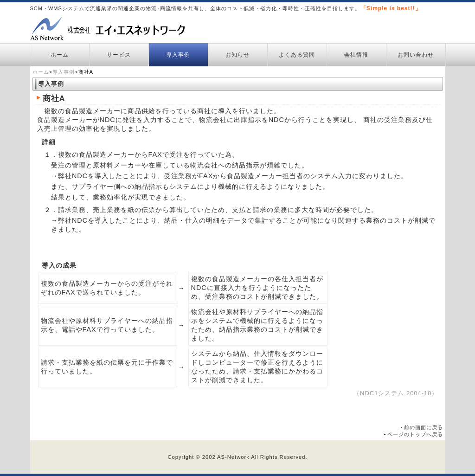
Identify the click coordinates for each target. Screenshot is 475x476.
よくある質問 (297, 55)
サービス (119, 55)
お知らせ (237, 55)
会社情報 (356, 55)
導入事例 (178, 55)
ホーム (60, 55)
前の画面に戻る (424, 427)
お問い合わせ (416, 55)
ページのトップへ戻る (415, 434)
